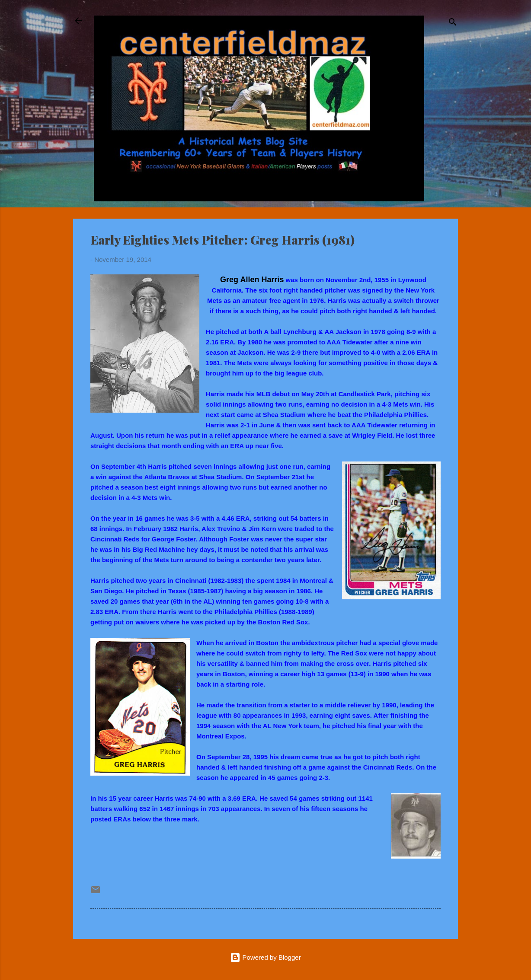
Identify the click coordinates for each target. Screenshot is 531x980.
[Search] (453, 24)
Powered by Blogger (265, 957)
